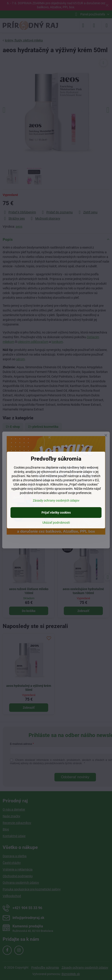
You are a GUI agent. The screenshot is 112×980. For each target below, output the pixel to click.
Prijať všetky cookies (56, 513)
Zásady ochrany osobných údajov (56, 500)
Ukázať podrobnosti (56, 523)
